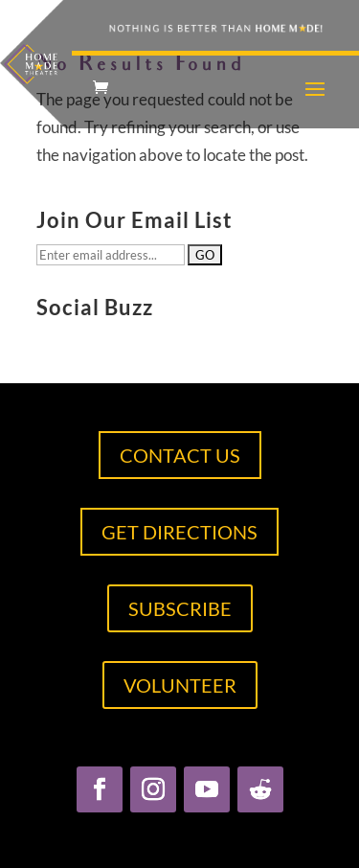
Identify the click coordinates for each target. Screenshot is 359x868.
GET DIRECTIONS (179, 532)
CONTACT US (180, 455)
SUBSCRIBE (180, 608)
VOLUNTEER (180, 685)
